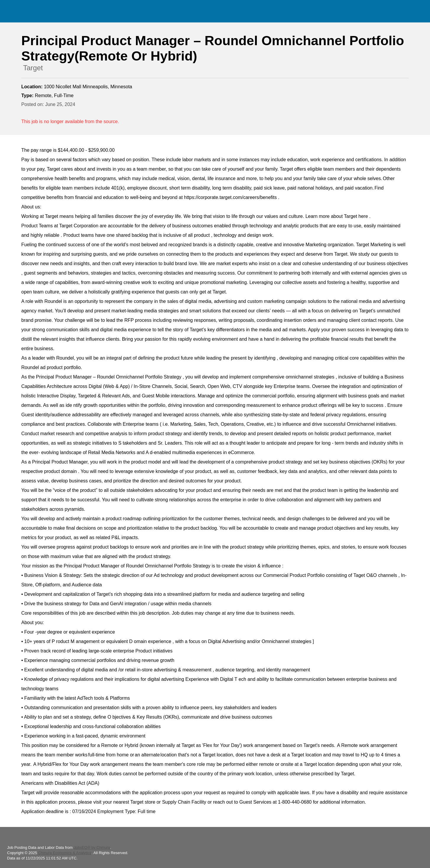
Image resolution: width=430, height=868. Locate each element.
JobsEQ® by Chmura (92, 847)
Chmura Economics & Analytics (65, 853)
